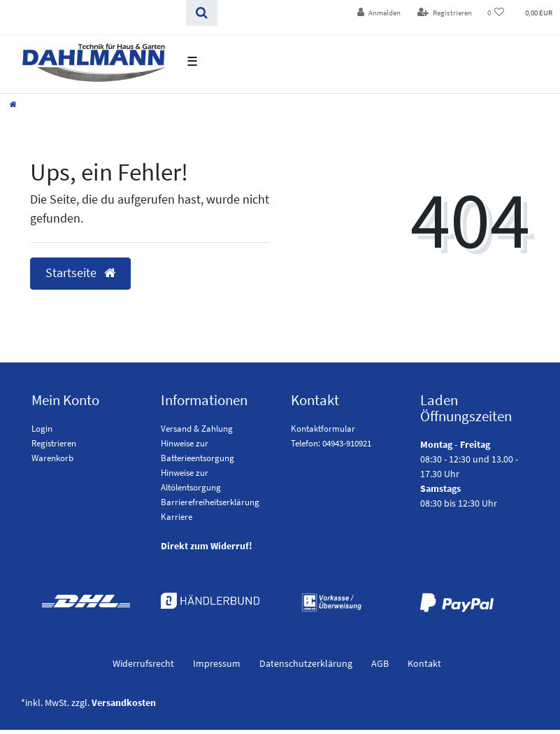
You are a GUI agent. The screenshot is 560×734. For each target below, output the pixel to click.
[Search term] (93, 13)
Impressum (217, 663)
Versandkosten (124, 703)
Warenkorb (52, 458)
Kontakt (424, 663)
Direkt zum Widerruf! (207, 546)
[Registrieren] (445, 13)
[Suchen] (202, 13)
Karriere (177, 517)
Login (42, 429)
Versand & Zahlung (197, 429)
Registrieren (54, 443)
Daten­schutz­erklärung (306, 663)
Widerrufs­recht (143, 663)
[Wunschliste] (496, 13)
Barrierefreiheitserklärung (210, 502)
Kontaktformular (323, 429)
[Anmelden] (379, 13)
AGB (380, 663)
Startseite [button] (80, 273)
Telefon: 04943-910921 (331, 443)
